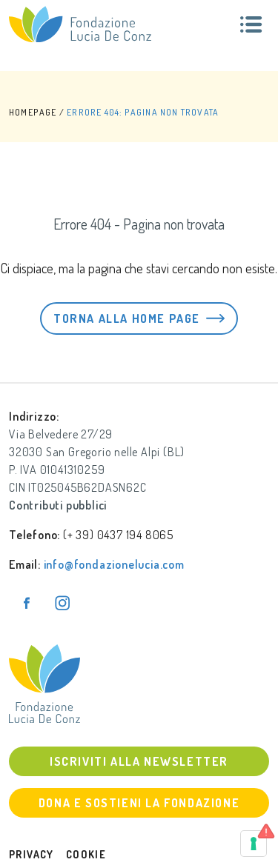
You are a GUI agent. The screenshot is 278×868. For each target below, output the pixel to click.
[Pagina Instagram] (62, 603)
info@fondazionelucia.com (114, 564)
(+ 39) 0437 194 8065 (118, 535)
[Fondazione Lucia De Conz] (80, 24)
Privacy (32, 854)
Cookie (86, 854)
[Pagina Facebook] (27, 603)
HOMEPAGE (33, 112)
